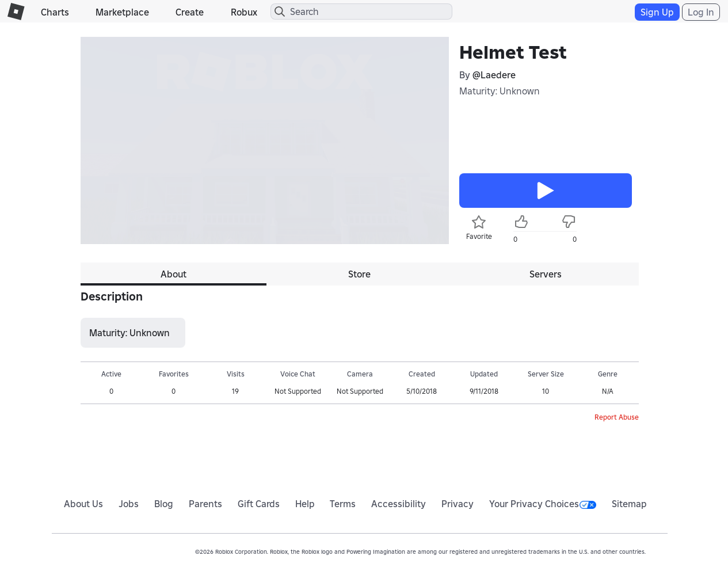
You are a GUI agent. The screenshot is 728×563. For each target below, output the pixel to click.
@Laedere (494, 75)
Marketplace (122, 12)
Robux (244, 12)
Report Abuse (617, 417)
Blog (164, 504)
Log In (701, 12)
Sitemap (629, 504)
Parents (205, 504)
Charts (55, 12)
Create (190, 12)
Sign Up (657, 12)
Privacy (458, 504)
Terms (343, 504)
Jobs (129, 504)
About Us (83, 504)
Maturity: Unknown (500, 91)
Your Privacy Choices (543, 504)
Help (305, 504)
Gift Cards (259, 504)
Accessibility (399, 504)
